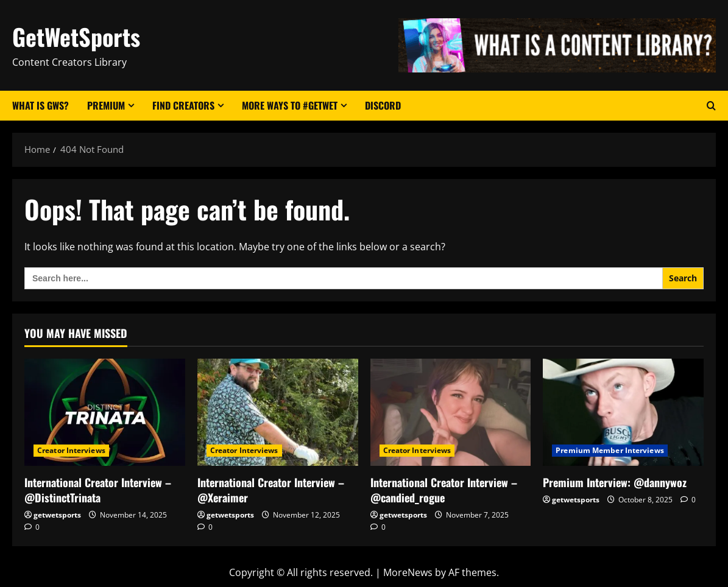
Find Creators (183, 105)
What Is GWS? (41, 105)
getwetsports (57, 515)
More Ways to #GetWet (290, 105)
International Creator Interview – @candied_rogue (444, 490)
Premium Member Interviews (610, 450)
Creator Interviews (71, 450)
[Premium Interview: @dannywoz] (623, 412)
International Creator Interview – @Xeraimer (271, 490)
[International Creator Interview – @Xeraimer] (278, 412)
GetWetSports (76, 37)
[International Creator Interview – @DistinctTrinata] (105, 412)
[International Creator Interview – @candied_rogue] (451, 412)
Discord (383, 105)
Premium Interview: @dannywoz (615, 482)
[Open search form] (711, 106)
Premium (106, 105)
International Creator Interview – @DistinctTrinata (98, 490)
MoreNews (408, 572)
